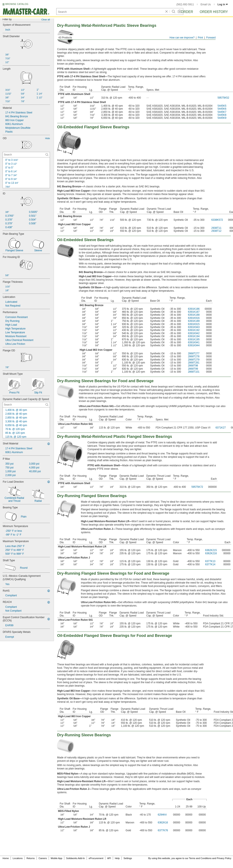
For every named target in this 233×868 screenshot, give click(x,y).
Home (6, 858)
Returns (31, 858)
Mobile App (56, 858)
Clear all (46, 20)
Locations (18, 858)
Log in (223, 4)
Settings (128, 858)
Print (200, 38)
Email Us (206, 4)
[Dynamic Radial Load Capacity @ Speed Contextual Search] (26, 405)
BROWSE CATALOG (17, 4)
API (109, 858)
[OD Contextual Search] (26, 155)
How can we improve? (182, 38)
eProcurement (96, 858)
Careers (43, 858)
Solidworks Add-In (75, 858)
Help (117, 858)
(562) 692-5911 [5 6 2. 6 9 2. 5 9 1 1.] (185, 4)
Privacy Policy (224, 858)
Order (187, 12)
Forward (211, 38)
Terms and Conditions (200, 858)
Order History (214, 12)
